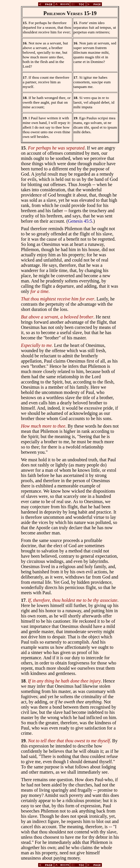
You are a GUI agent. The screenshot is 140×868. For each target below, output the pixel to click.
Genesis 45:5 (80, 221)
